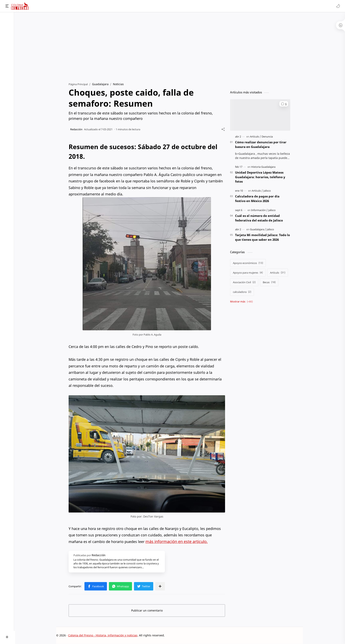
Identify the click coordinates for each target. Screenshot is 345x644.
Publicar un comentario (148, 610)
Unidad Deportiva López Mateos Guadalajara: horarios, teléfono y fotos (261, 177)
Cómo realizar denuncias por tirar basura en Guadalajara (261, 145)
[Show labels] (243, 302)
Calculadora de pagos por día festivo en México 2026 (258, 199)
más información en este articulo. (177, 541)
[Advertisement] (180, 46)
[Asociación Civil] (245, 282)
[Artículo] (256, 137)
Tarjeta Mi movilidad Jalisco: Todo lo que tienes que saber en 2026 (263, 237)
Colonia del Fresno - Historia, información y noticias (103, 635)
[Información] (260, 210)
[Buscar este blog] (83, 6)
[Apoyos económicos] (249, 263)
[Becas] (270, 282)
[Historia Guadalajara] (264, 167)
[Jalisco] (268, 191)
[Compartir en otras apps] (161, 586)
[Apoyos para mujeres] (248, 273)
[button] (338, 6)
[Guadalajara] (259, 229)
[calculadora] (243, 292)
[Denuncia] (268, 137)
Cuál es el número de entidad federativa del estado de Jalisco (260, 218)
